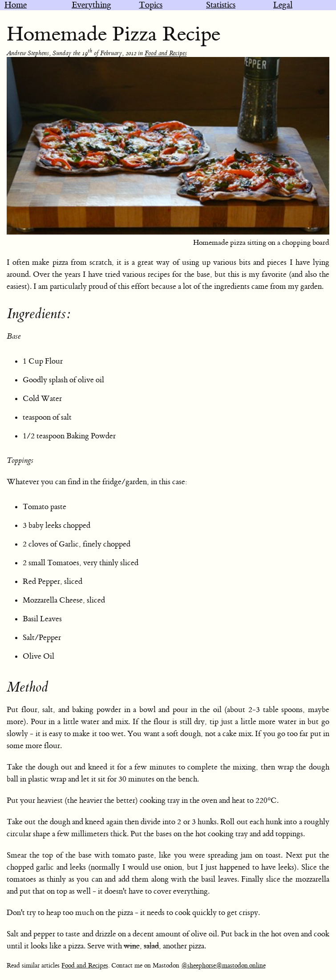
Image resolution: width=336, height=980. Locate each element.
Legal (283, 5)
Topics (151, 5)
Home (16, 5)
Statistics (221, 5)
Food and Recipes (166, 53)
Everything (91, 5)
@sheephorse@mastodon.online (223, 966)
